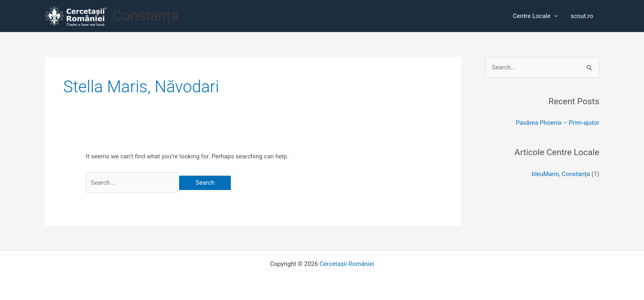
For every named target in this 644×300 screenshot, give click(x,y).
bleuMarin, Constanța (561, 174)
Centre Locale (531, 16)
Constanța (145, 16)
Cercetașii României (347, 264)
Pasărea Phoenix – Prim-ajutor (558, 123)
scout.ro (582, 16)
